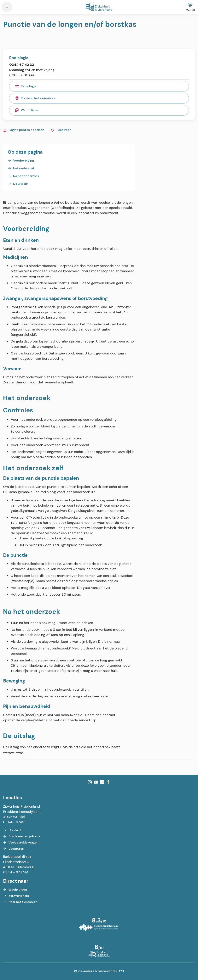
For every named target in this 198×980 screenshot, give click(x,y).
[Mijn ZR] (190, 7)
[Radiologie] (99, 86)
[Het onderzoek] (21, 168)
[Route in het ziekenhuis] (99, 98)
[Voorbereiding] (21, 161)
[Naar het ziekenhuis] (20, 902)
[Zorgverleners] (16, 896)
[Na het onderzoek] (23, 176)
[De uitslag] (18, 184)
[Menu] (7, 7)
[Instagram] (90, 782)
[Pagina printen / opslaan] (24, 130)
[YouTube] (96, 782)
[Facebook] (108, 782)
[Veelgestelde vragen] (21, 843)
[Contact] (12, 830)
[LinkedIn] (102, 782)
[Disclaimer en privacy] (22, 836)
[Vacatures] (13, 849)
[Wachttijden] (99, 110)
